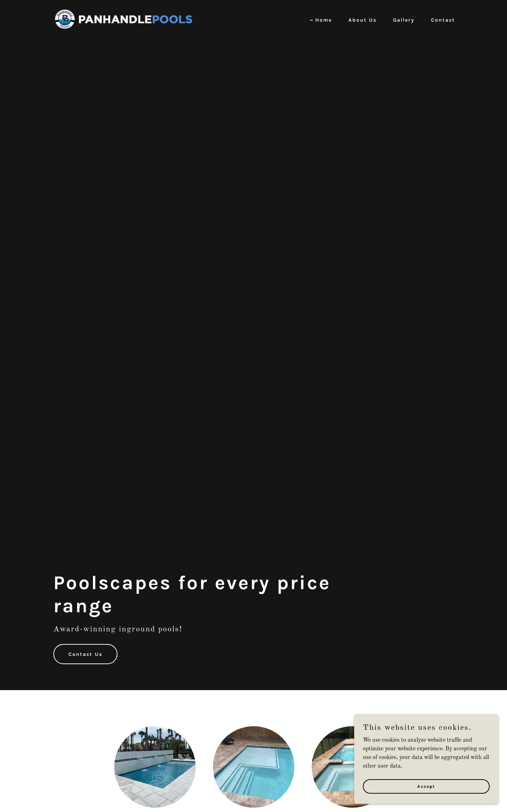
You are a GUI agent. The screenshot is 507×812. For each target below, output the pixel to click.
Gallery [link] (404, 20)
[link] (123, 19)
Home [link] (324, 20)
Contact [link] (443, 20)
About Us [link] (363, 20)
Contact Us (85, 654)
